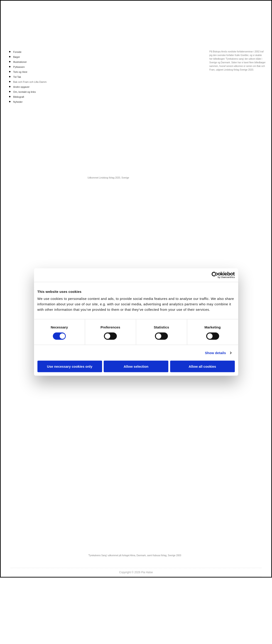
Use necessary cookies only (70, 366)
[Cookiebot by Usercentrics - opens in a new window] (215, 275)
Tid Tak (17, 77)
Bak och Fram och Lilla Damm (30, 82)
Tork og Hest (20, 72)
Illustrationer (20, 62)
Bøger (17, 57)
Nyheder (18, 102)
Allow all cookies (202, 366)
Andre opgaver (21, 87)
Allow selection (136, 366)
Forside (17, 52)
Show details (215, 353)
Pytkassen (19, 67)
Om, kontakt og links (25, 92)
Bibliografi (19, 97)
